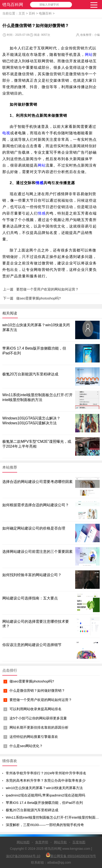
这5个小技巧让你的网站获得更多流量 (38, 718)
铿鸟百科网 (13, 5)
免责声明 (42, 842)
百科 (32, 13)
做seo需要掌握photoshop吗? (32, 681)
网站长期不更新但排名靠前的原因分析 (39, 727)
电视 (6, 133)
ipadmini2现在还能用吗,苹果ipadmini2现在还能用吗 (45, 795)
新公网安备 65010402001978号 (71, 855)
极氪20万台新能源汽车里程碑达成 (30, 374)
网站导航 (60, 842)
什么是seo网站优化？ (26, 746)
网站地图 (23, 842)
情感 (40, 183)
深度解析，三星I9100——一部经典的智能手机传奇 (45, 825)
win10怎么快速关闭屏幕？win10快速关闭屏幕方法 (44, 788)
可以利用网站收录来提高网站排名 (36, 709)
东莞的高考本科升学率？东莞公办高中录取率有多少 (46, 780)
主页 (22, 13)
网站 (89, 55)
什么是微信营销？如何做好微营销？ (37, 690)
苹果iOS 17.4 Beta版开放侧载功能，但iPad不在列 (44, 803)
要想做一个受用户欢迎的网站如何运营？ (41, 700)
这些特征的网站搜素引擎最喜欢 (34, 737)
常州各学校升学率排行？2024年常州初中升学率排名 (46, 773)
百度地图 (79, 842)
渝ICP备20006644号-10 (23, 856)
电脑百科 (45, 13)
